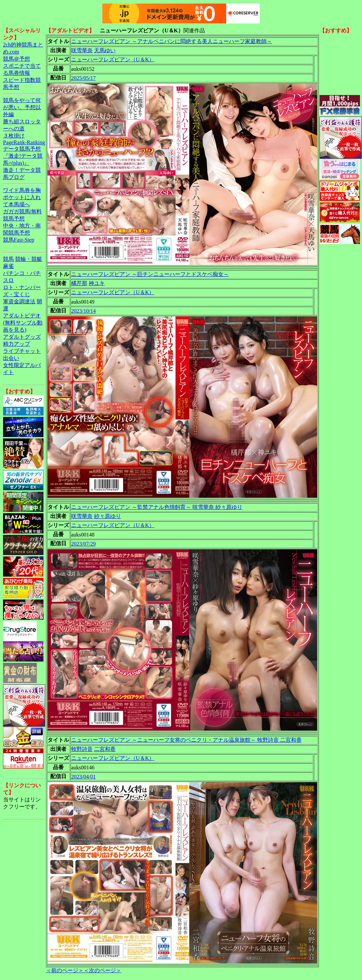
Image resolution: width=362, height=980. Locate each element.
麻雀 (8, 266)
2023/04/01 (83, 777)
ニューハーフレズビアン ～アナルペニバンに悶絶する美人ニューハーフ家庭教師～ (172, 41)
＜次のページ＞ (102, 970)
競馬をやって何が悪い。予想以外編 (22, 107)
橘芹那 (79, 283)
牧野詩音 (82, 749)
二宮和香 (105, 749)
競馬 (8, 259)
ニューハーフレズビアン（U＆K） (113, 59)
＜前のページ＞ (65, 970)
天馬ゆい (105, 50)
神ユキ (97, 283)
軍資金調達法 (19, 301)
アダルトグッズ (22, 337)
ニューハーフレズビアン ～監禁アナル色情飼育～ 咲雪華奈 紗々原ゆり (157, 507)
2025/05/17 (83, 78)
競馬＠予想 (17, 59)
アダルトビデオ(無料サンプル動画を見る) (23, 323)
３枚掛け (14, 136)
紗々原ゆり (108, 516)
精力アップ (17, 344)
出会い (11, 358)
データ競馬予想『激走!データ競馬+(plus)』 (23, 156)
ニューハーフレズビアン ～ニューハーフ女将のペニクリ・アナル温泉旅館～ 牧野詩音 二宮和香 (186, 740)
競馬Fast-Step (19, 240)
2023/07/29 (83, 544)
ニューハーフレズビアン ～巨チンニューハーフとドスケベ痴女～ (150, 274)
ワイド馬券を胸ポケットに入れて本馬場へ (22, 197)
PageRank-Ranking (24, 142)
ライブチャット (22, 351)
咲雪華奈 (82, 50)
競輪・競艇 (29, 259)
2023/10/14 (83, 311)
